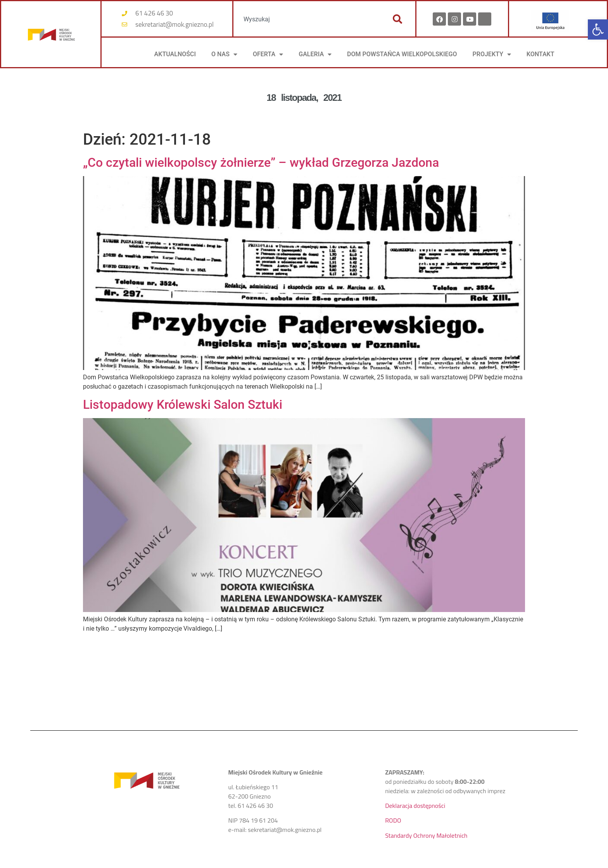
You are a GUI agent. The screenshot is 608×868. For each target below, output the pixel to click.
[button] (598, 29)
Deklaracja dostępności (415, 806)
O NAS (224, 54)
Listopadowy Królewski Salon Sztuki (183, 405)
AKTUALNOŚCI (175, 54)
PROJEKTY (491, 54)
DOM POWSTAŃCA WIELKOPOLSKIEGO (402, 54)
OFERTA (268, 54)
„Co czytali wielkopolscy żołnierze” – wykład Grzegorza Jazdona (261, 163)
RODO (393, 820)
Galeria (315, 54)
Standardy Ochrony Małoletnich (426, 835)
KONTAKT (541, 54)
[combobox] (309, 19)
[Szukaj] (397, 19)
